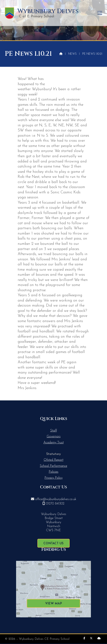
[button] (100, 13)
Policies (53, 472)
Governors (54, 437)
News (72, 54)
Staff (54, 431)
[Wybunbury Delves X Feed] (91, 638)
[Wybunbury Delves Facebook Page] (84, 638)
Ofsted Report (53, 460)
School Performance (53, 466)
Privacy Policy (53, 478)
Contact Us (53, 544)
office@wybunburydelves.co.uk (56, 499)
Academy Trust (54, 443)
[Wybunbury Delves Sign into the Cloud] (99, 638)
